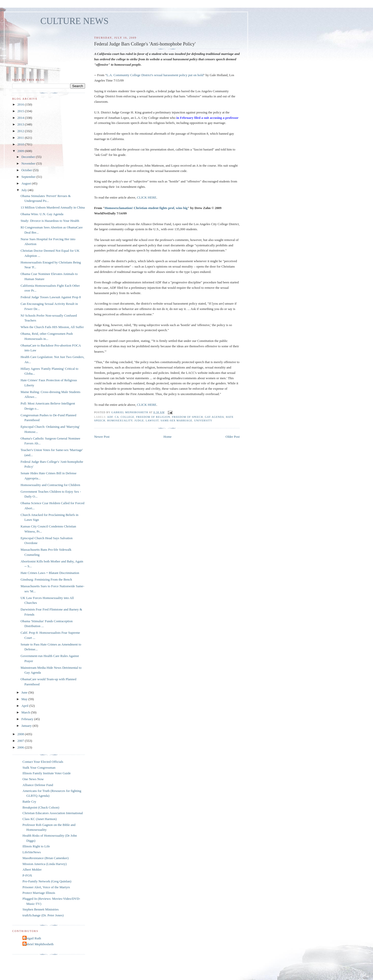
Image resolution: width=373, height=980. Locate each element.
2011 (21, 138)
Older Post (233, 437)
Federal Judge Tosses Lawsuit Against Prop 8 (51, 297)
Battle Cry (29, 802)
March (26, 712)
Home (168, 437)
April (25, 706)
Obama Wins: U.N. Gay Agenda (42, 214)
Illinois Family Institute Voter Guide (47, 773)
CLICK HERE (147, 197)
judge (139, 420)
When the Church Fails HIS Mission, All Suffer (52, 327)
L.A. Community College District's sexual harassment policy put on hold (155, 75)
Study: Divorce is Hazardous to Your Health (50, 221)
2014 (21, 118)
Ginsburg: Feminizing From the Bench (46, 579)
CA (117, 417)
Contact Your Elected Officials (43, 762)
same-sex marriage (176, 420)
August (27, 183)
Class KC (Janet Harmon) (40, 819)
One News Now (33, 779)
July (25, 190)
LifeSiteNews (32, 852)
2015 (21, 111)
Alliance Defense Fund (38, 785)
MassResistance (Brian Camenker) (46, 858)
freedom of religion (153, 417)
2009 (21, 151)
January (27, 726)
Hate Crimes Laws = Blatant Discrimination (50, 573)
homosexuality (120, 420)
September (29, 177)
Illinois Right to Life (36, 846)
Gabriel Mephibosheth (39, 944)
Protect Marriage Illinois (39, 893)
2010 (21, 144)
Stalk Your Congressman (39, 768)
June (25, 692)
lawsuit (152, 420)
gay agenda (215, 417)
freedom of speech (187, 417)
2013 (21, 124)
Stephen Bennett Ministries (41, 909)
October (27, 170)
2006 (21, 747)
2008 (21, 734)
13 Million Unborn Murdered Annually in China (53, 207)
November (29, 163)
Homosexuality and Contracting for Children (50, 485)
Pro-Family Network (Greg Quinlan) (47, 881)
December (29, 157)
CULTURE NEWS (74, 21)
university (203, 420)
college (127, 417)
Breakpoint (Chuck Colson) (41, 807)
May (25, 699)
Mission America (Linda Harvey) (45, 864)
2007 (21, 741)
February (28, 719)
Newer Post (102, 437)
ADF (110, 417)
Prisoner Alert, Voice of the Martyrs (46, 887)
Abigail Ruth (32, 938)
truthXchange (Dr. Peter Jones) (43, 915)
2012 (21, 131)
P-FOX (27, 875)
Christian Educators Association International (53, 813)
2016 (21, 104)
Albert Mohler (32, 869)
